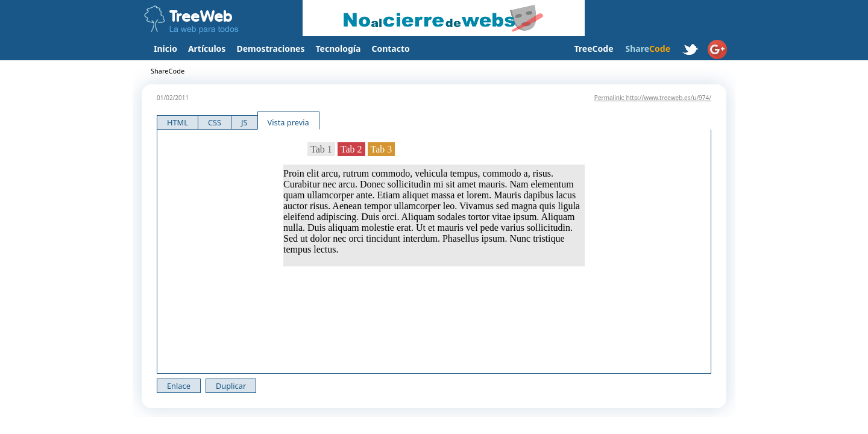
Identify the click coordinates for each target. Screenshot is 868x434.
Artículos (207, 49)
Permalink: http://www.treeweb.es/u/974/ (653, 98)
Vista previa (288, 122)
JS (244, 122)
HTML (178, 122)
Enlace (179, 386)
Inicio (165, 49)
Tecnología (338, 49)
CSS (215, 122)
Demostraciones (270, 49)
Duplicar (231, 386)
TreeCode (593, 49)
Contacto (390, 49)
